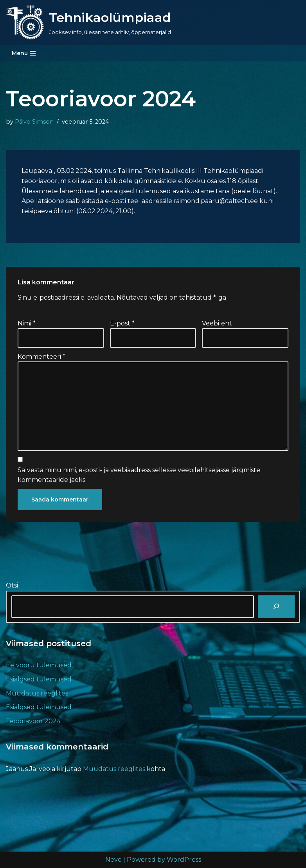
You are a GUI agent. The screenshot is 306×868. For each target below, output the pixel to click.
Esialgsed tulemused (39, 679)
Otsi (12, 585)
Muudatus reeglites (37, 693)
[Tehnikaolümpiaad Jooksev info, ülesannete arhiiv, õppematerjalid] (88, 22)
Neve (113, 860)
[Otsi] (276, 607)
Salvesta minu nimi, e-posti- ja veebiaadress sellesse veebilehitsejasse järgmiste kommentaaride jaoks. (139, 475)
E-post (122, 323)
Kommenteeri (41, 357)
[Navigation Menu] (24, 53)
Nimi (27, 323)
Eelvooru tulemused (39, 665)
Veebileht (217, 323)
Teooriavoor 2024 (33, 721)
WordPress (184, 860)
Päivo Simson (34, 122)
